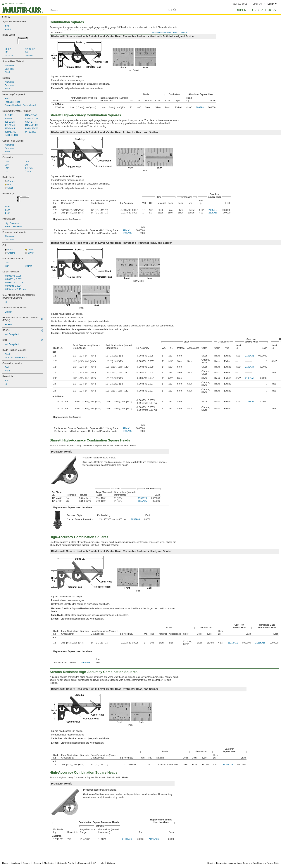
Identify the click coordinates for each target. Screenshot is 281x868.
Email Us (257, 4)
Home (5, 863)
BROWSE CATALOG (15, 4)
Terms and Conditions (253, 863)
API (95, 863)
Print (175, 33)
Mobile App (49, 863)
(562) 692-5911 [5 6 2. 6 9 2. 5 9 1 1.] (239, 4)
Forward (184, 33)
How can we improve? (161, 33)
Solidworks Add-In (65, 863)
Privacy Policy (273, 863)
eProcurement (83, 863)
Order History (264, 10)
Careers (37, 863)
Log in (272, 4)
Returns (27, 863)
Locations (15, 863)
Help (102, 863)
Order (241, 10)
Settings (111, 863)
